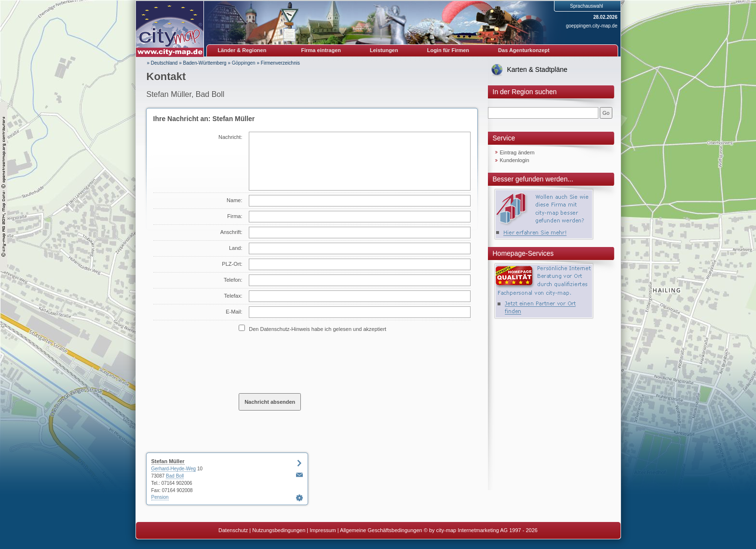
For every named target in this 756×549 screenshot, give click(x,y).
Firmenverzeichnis (280, 63)
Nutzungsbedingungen (279, 530)
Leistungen (384, 50)
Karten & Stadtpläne (537, 69)
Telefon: (233, 280)
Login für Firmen (448, 50)
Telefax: (233, 296)
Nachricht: (230, 137)
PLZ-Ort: (232, 264)
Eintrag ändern (517, 152)
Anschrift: (231, 232)
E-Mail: (234, 312)
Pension (160, 497)
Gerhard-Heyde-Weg (174, 469)
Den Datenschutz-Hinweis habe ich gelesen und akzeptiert (317, 329)
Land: (236, 248)
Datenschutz (233, 530)
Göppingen (244, 63)
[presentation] (312, 362)
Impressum (323, 530)
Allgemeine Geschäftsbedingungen (381, 530)
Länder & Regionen (242, 50)
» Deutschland (162, 63)
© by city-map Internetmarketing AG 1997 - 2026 (481, 530)
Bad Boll (175, 476)
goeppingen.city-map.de (592, 26)
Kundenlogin (515, 160)
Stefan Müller (168, 461)
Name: (234, 200)
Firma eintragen (321, 50)
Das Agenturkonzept (524, 50)
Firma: (235, 216)
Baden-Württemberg (205, 63)
